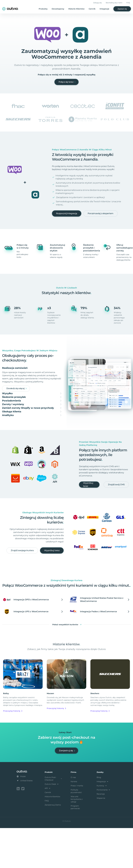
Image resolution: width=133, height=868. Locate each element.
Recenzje (101, 834)
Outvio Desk (52, 825)
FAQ (128, 3)
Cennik (92, 9)
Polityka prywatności (76, 832)
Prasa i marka (77, 826)
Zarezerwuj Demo (53, 845)
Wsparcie (101, 839)
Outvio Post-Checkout (54, 819)
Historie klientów (52, 837)
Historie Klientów (76, 9)
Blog (99, 818)
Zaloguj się (97, 3)
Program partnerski (75, 848)
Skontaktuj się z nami (114, 3)
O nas (73, 818)
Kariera (74, 822)
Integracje (104, 9)
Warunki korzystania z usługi (77, 840)
